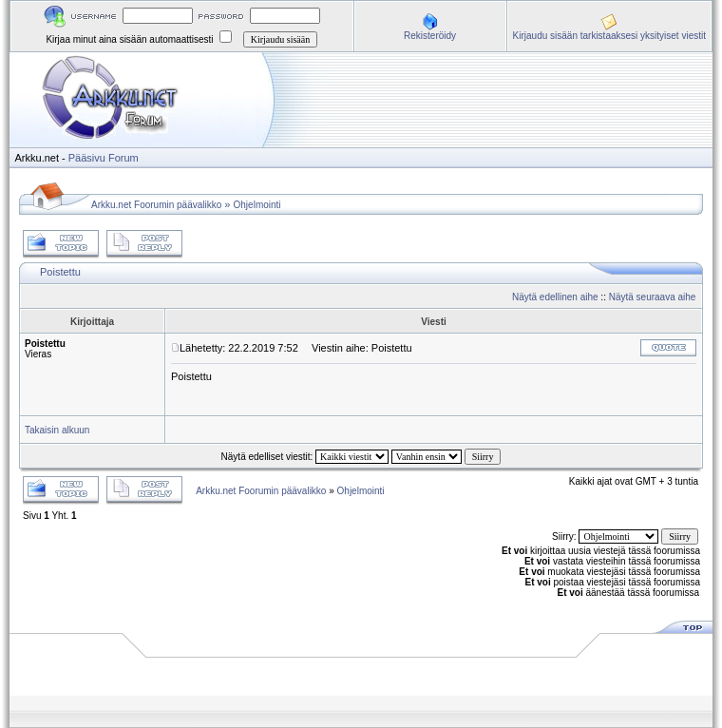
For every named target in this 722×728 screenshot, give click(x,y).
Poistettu (60, 272)
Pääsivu (87, 158)
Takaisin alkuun (57, 430)
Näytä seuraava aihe (653, 297)
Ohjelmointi (257, 205)
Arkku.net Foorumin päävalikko (156, 205)
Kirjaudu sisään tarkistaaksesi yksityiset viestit (609, 36)
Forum (123, 158)
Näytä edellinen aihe (555, 297)
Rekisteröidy (430, 36)
